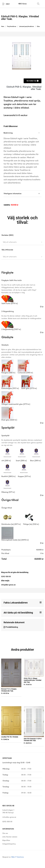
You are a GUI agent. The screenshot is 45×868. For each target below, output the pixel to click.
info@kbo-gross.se (9, 817)
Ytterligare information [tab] (13, 194)
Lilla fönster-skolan (10, 837)
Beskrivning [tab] (8, 133)
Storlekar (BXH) (7, 235)
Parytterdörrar (12, 27)
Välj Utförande (7, 250)
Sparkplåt (5, 436)
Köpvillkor (6, 840)
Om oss (5, 833)
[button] (22, 603)
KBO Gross (23, 4)
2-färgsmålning (8, 312)
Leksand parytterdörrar (27, 27)
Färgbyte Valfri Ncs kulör (12, 281)
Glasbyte (5, 345)
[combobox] (22, 242)
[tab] (22, 160)
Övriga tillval (7, 508)
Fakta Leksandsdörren (16, 603)
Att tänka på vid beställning (18, 613)
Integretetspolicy (9, 844)
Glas (38, 27)
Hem (3, 27)
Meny (8, 4)
